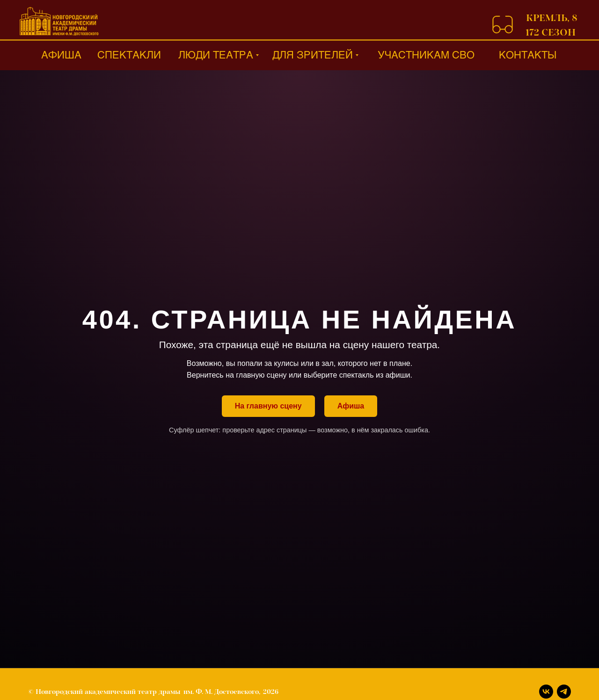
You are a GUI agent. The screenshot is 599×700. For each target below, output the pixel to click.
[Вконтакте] (546, 692)
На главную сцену (268, 406)
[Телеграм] (564, 692)
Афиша (351, 406)
